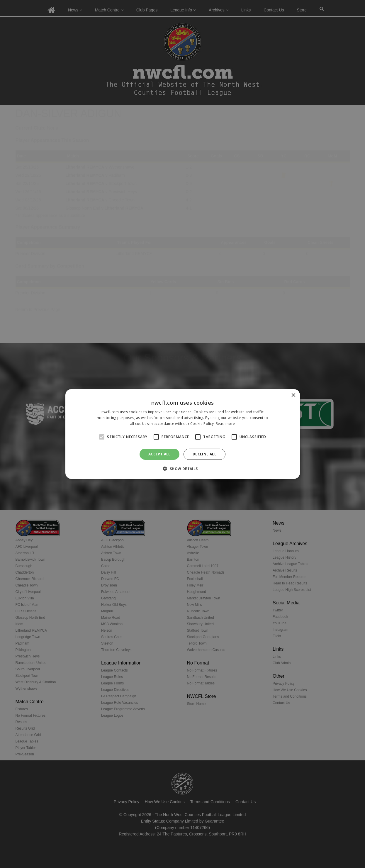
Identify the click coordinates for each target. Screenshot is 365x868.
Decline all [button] (204, 454)
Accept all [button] (159, 454)
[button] (182, 469)
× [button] (293, 395)
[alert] (182, 434)
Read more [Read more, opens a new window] (225, 424)
